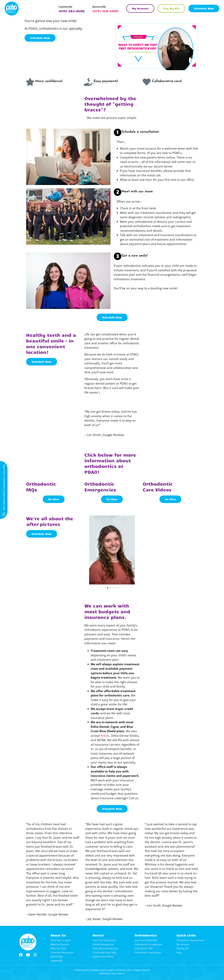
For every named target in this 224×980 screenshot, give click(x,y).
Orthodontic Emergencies (148, 944)
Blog (179, 952)
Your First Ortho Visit (146, 940)
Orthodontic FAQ (144, 948)
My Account (183, 944)
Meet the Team (58, 948)
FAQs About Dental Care (105, 948)
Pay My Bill (183, 948)
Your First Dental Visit (104, 940)
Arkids (105, 736)
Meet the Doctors (60, 944)
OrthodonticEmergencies (100, 487)
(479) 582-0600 (72, 11)
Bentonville (99, 7)
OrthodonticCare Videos (158, 487)
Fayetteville (65, 7)
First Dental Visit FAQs (104, 952)
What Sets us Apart (61, 940)
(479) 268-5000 (105, 11)
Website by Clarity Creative (112, 973)
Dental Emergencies (103, 944)
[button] (157, 46)
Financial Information (62, 952)
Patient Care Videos (103, 957)
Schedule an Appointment (190, 940)
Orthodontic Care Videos (148, 952)
